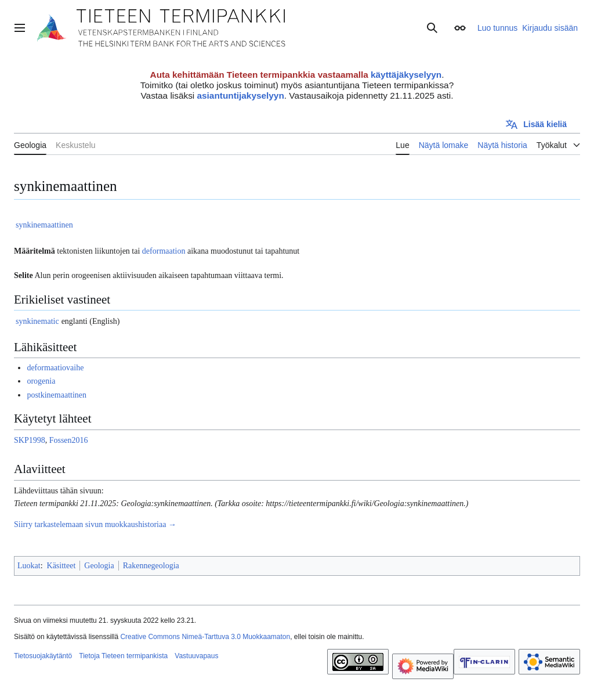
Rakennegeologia (151, 566)
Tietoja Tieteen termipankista (123, 656)
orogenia (41, 381)
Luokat (29, 566)
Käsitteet (61, 566)
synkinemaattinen (44, 225)
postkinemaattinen (57, 395)
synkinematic (37, 321)
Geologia (99, 566)
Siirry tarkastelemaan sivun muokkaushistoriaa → (95, 524)
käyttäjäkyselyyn (406, 75)
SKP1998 (30, 440)
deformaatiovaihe (55, 368)
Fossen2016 (69, 440)
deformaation (164, 251)
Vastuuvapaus (196, 656)
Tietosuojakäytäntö (43, 656)
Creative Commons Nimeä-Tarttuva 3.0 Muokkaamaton (205, 637)
